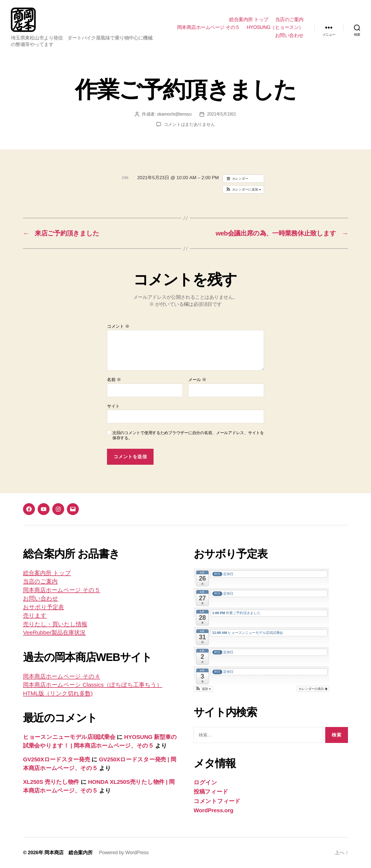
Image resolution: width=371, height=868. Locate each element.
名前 (114, 380)
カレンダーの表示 (313, 689)
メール (197, 380)
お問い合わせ (289, 35)
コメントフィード (217, 801)
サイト (113, 406)
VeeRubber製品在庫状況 (54, 632)
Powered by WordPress (124, 853)
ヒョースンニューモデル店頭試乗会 (69, 737)
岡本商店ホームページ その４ (62, 676)
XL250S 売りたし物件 (51, 782)
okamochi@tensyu (174, 114)
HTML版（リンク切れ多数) (58, 693)
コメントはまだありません (189, 124)
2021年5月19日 (222, 114)
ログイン (205, 782)
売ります (35, 615)
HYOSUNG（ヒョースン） (275, 27)
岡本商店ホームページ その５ (209, 27)
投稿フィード (211, 792)
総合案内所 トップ (249, 19)
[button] (243, 189)
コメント (118, 326)
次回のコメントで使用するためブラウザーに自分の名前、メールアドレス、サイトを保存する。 (188, 435)
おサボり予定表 (43, 607)
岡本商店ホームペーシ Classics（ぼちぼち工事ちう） (93, 685)
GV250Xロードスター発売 (57, 759)
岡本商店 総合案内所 (68, 853)
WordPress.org (214, 810)
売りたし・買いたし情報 (55, 624)
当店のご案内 (289, 19)
